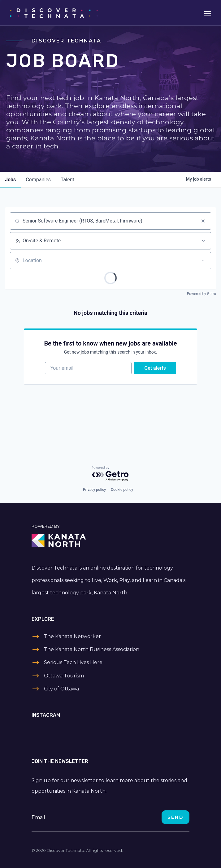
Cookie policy (122, 490)
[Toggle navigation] (208, 13)
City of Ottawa (61, 689)
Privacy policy (94, 490)
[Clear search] (203, 221)
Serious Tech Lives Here (73, 662)
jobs (10, 180)
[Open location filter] (203, 261)
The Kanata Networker (72, 636)
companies (38, 180)
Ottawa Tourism (64, 676)
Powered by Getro (201, 294)
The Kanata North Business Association (92, 649)
